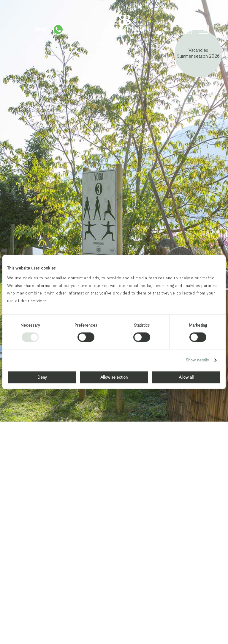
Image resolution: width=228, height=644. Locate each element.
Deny (42, 377)
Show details (197, 360)
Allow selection (114, 377)
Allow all (186, 377)
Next (205, 619)
